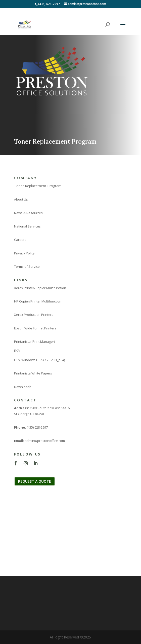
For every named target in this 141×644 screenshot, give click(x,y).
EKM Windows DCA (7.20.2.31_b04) (39, 360)
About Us (21, 199)
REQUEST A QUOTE (35, 481)
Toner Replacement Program (38, 186)
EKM (17, 351)
